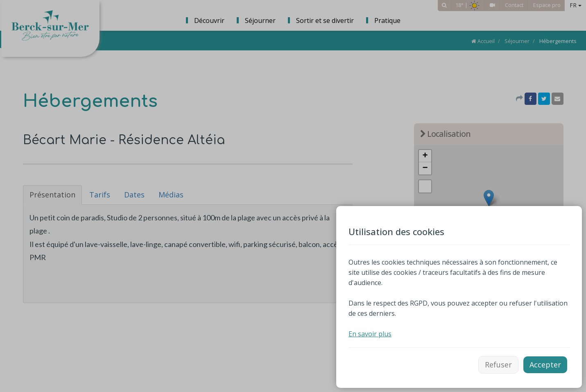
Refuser (498, 365)
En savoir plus (370, 334)
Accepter (545, 365)
